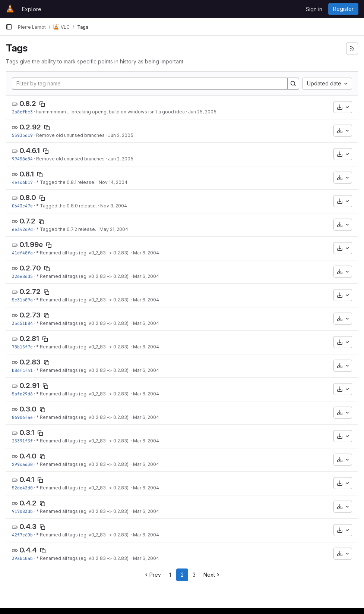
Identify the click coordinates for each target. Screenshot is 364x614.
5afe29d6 (22, 394)
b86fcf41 (22, 370)
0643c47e (22, 206)
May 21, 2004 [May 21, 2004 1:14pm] (114, 229)
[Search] (293, 84)
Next (212, 575)
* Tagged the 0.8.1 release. (66, 182)
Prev (152, 575)
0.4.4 (28, 550)
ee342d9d (22, 229)
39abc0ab (22, 558)
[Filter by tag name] (150, 84)
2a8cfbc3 (22, 112)
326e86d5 (22, 276)
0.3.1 (27, 433)
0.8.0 (28, 198)
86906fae (22, 417)
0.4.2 (28, 503)
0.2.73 (30, 315)
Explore (32, 9)
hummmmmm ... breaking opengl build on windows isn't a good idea (110, 112)
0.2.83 (30, 362)
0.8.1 (27, 174)
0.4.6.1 (30, 151)
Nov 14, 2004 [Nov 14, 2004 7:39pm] (113, 182)
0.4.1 (27, 480)
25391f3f (22, 441)
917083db (22, 511)
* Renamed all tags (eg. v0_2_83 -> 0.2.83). (83, 253)
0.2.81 (29, 339)
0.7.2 (27, 221)
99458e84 (22, 159)
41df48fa (22, 253)
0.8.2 (28, 104)
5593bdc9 (22, 135)
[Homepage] (10, 9)
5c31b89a (22, 300)
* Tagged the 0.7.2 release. (66, 229)
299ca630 (22, 464)
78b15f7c (22, 347)
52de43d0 (22, 488)
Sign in (314, 9)
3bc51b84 (22, 323)
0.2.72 (30, 292)
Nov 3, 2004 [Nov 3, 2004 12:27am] (114, 206)
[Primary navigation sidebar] (9, 27)
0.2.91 (29, 386)
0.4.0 (28, 456)
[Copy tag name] (42, 104)
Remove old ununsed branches (70, 135)
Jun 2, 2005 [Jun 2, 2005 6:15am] (121, 135)
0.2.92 (30, 127)
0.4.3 (28, 527)
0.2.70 (30, 268)
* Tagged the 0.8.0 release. (67, 206)
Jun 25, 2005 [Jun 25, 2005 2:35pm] (202, 112)
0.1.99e (31, 245)
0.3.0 (28, 409)
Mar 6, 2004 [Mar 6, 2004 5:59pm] (146, 253)
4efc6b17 (22, 182)
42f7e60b (22, 535)
